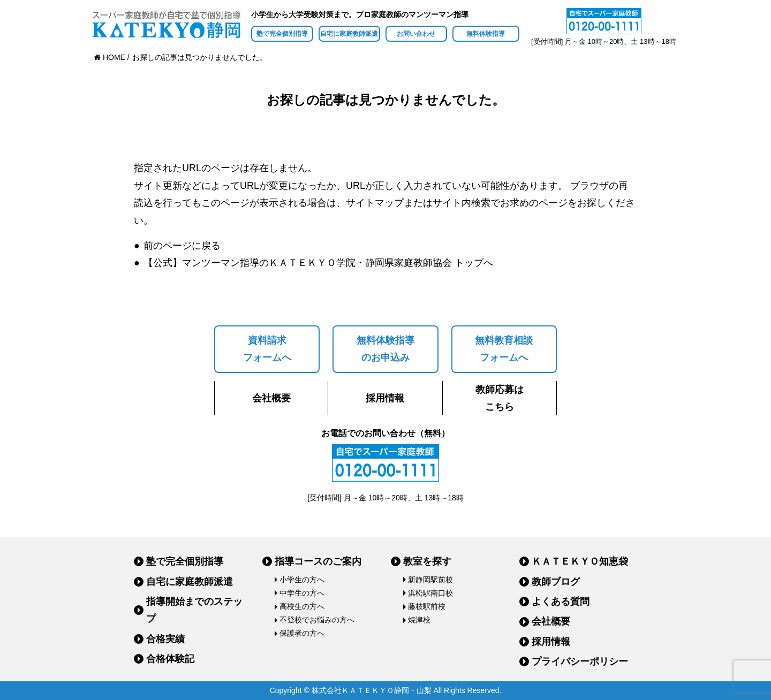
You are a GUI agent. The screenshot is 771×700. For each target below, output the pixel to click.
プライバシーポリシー (580, 661)
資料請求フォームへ (267, 349)
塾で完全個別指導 (282, 34)
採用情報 (385, 398)
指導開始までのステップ (194, 610)
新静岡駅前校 (430, 580)
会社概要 (271, 398)
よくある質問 (561, 602)
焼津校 (419, 620)
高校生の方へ (302, 606)
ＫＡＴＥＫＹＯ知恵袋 (580, 561)
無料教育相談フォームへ (504, 349)
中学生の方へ (302, 593)
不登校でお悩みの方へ (317, 620)
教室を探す (427, 561)
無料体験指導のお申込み (385, 349)
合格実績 (165, 639)
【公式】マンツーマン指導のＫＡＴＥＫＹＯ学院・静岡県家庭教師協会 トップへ (318, 263)
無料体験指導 (486, 34)
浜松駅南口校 (430, 593)
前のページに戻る (182, 246)
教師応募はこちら (500, 398)
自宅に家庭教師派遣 (349, 34)
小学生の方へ (302, 580)
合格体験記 (170, 659)
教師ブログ (556, 582)
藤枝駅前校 (427, 606)
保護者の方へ (302, 633)
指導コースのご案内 (318, 561)
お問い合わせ (416, 34)
